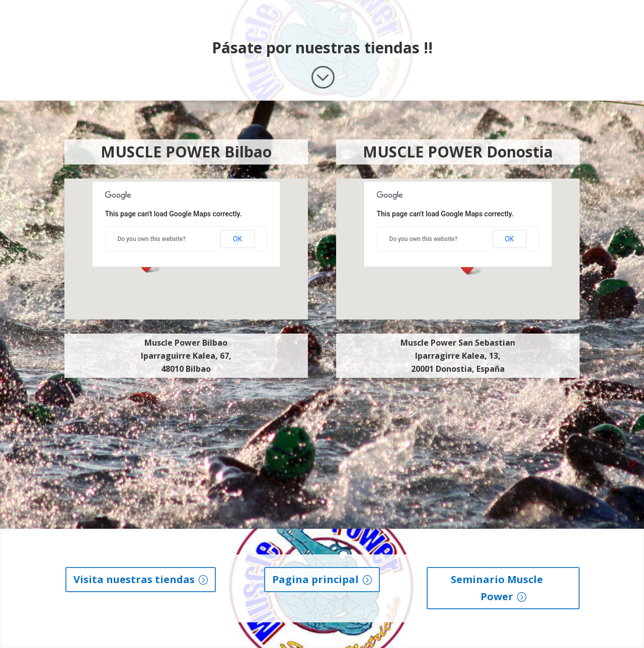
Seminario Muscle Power (497, 588)
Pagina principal (315, 579)
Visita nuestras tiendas (134, 579)
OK (237, 239)
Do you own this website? (151, 239)
